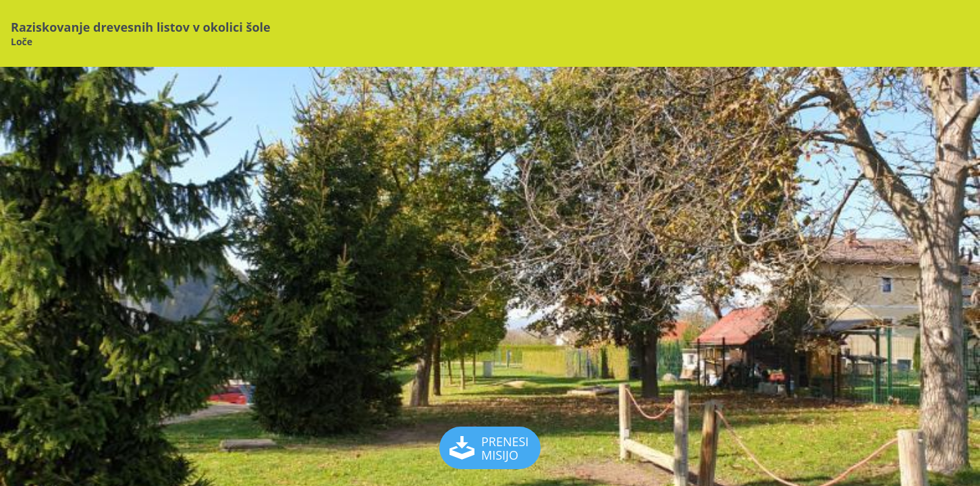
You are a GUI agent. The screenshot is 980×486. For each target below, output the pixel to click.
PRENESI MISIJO (491, 448)
